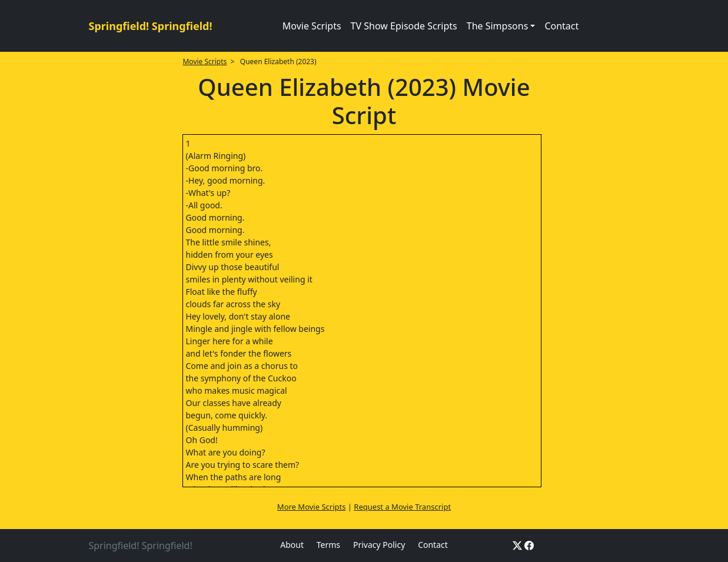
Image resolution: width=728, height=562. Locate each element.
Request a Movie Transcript (402, 507)
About (292, 545)
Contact (561, 26)
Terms (328, 545)
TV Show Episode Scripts (404, 26)
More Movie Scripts (312, 507)
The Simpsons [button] (498, 26)
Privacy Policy (379, 545)
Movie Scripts (312, 26)
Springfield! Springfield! (151, 26)
